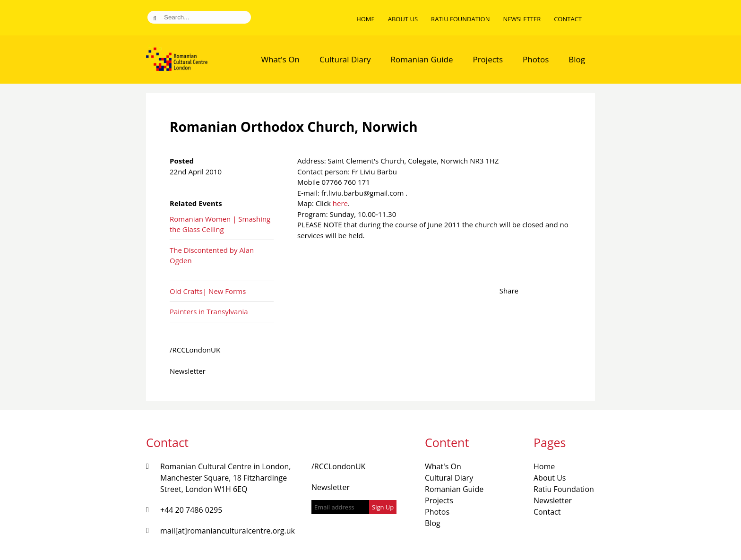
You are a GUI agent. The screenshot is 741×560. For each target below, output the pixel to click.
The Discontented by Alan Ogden (212, 255)
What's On (280, 59)
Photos (536, 59)
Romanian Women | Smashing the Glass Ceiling (220, 224)
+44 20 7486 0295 (191, 510)
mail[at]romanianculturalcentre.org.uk (228, 531)
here (340, 203)
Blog (577, 59)
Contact (568, 19)
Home (366, 19)
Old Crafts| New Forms (208, 291)
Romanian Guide (422, 59)
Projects (488, 59)
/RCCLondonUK (195, 350)
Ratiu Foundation (460, 19)
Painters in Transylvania (209, 311)
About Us (403, 19)
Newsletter (522, 19)
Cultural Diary (345, 59)
